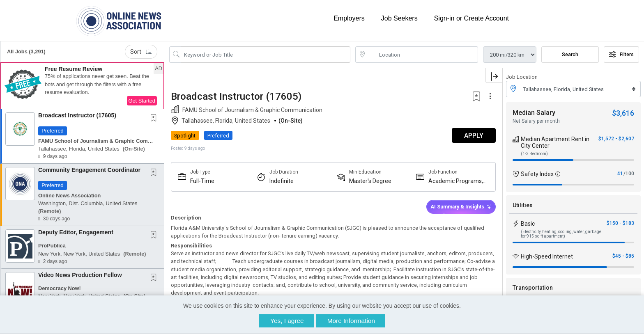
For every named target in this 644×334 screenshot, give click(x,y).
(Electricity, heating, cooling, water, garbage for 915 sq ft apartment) (561, 234)
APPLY (474, 136)
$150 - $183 (620, 223)
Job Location (522, 77)
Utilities (523, 205)
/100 (629, 174)
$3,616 (623, 113)
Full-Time (202, 181)
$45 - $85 (623, 256)
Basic (528, 224)
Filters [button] (621, 55)
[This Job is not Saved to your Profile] (155, 119)
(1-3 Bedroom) (534, 154)
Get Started (142, 101)
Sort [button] (141, 52)
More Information (351, 321)
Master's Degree (370, 181)
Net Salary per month (536, 121)
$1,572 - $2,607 (616, 139)
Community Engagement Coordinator (89, 170)
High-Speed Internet (547, 256)
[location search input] (422, 55)
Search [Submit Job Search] (570, 55)
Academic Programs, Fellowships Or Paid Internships (456, 181)
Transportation (533, 288)
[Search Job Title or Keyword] (266, 55)
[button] (82, 86)
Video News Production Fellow (80, 275)
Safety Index (537, 174)
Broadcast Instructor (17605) (77, 115)
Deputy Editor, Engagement (76, 232)
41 (620, 174)
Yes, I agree (287, 321)
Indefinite (282, 181)
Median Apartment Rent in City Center (555, 142)
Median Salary (534, 113)
